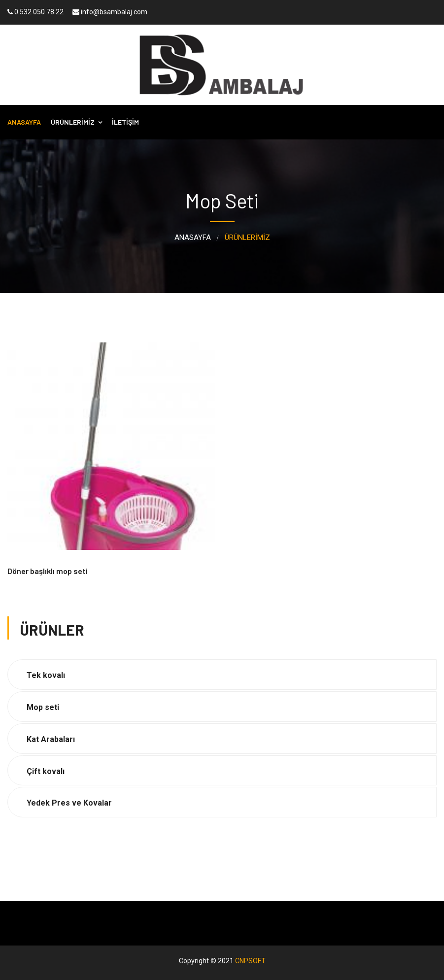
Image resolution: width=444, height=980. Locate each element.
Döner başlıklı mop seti (48, 571)
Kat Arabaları (51, 739)
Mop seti (43, 707)
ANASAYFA (24, 122)
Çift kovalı (46, 771)
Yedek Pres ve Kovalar (69, 803)
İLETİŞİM (125, 122)
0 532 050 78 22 (35, 12)
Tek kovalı (46, 675)
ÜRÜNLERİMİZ (73, 122)
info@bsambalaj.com (110, 12)
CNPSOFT (250, 961)
